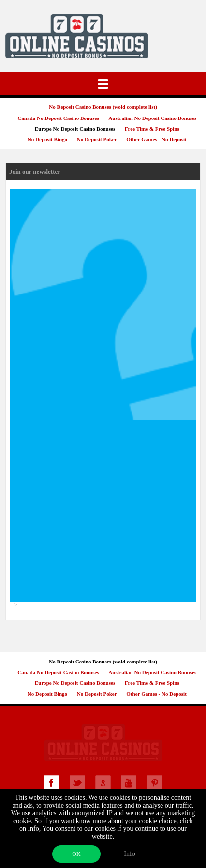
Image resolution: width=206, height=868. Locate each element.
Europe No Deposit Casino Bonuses (75, 129)
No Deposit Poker (97, 139)
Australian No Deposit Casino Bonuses (152, 118)
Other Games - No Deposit (156, 139)
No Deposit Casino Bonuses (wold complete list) (103, 107)
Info (129, 854)
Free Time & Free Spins (152, 129)
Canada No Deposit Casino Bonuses (58, 118)
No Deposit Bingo (47, 139)
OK (76, 854)
